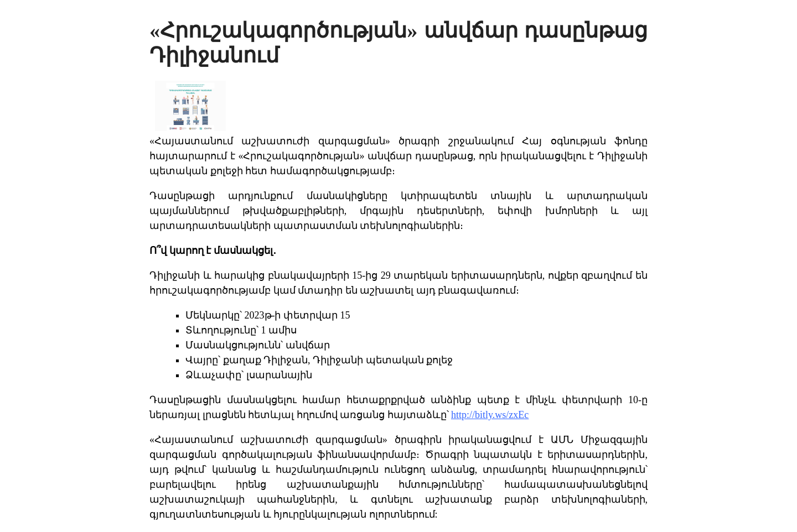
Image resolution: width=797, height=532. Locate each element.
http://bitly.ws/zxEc (490, 415)
